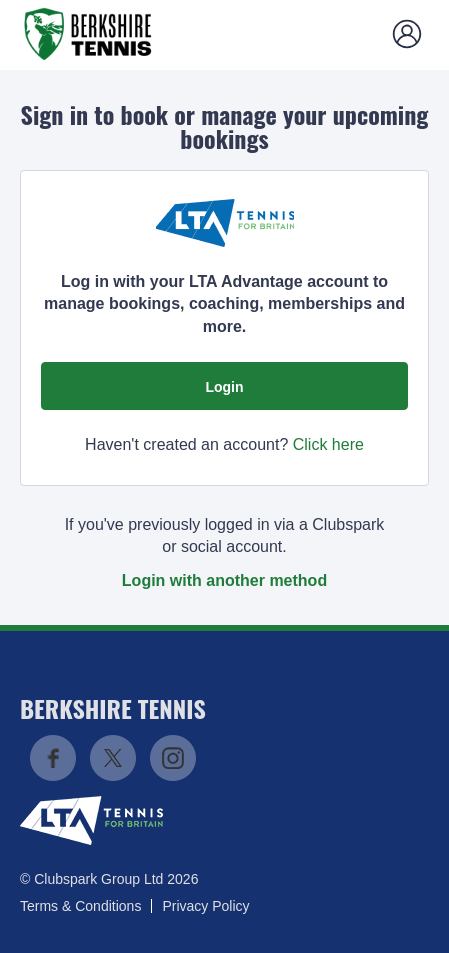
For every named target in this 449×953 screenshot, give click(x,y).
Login (224, 387)
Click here (328, 444)
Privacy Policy (205, 906)
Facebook (53, 758)
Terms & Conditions (80, 906)
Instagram (173, 758)
